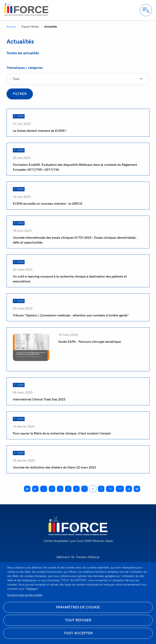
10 (111, 489)
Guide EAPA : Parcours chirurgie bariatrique (90, 342)
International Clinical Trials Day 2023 (39, 400)
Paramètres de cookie (78, 607)
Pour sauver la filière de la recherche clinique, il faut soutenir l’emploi (62, 434)
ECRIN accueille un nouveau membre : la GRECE (48, 204)
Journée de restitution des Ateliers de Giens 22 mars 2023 (54, 468)
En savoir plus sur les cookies (25, 595)
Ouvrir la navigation (146, 10)
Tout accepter (78, 633)
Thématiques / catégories (25, 68)
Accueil (11, 27)
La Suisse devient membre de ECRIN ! (40, 131)
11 (121, 489)
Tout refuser (78, 620)
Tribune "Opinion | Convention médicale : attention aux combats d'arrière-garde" (71, 316)
